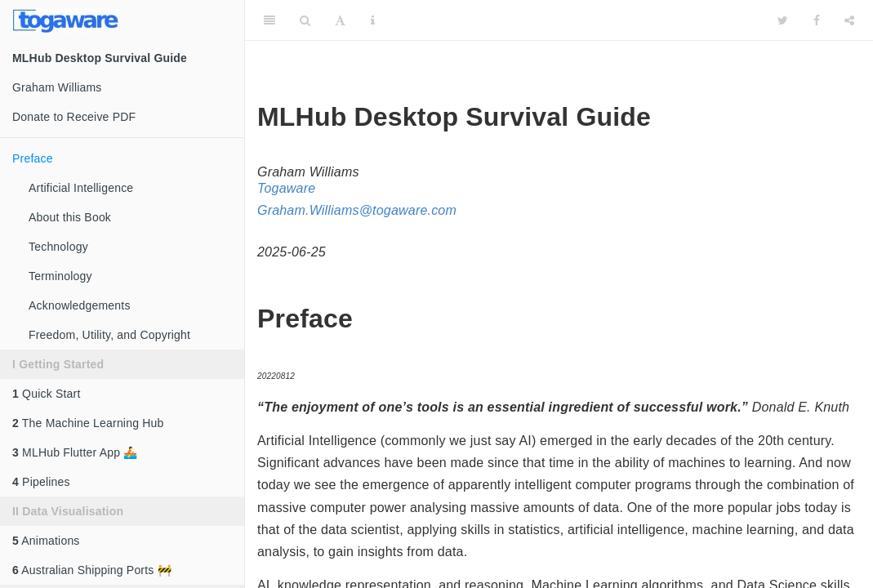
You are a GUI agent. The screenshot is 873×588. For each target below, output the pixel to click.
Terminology (60, 276)
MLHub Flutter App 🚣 (75, 452)
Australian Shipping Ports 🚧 (92, 570)
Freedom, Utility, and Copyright (109, 335)
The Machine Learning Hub (88, 423)
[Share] (849, 20)
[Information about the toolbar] (373, 20)
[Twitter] (783, 20)
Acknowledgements (80, 305)
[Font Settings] (340, 20)
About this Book (70, 217)
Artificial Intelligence (81, 188)
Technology (58, 247)
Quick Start (47, 394)
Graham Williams (57, 87)
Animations (46, 541)
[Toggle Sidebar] (269, 20)
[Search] (305, 20)
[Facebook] (817, 20)
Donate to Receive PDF (74, 117)
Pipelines (41, 482)
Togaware (286, 188)
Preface (33, 158)
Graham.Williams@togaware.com (357, 210)
